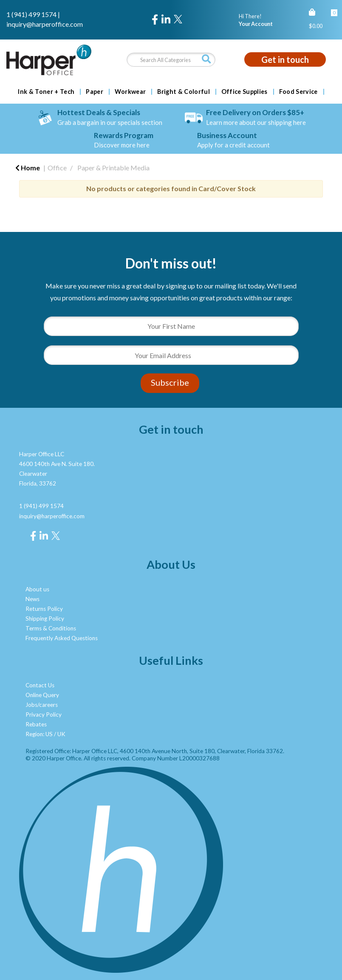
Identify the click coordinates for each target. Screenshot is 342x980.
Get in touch (285, 59)
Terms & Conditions (51, 628)
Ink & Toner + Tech (46, 92)
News (33, 599)
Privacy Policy (44, 715)
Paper (95, 92)
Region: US (39, 734)
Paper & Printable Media (113, 168)
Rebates (36, 724)
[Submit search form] (206, 59)
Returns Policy (44, 609)
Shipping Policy (45, 619)
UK (61, 734)
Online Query (42, 695)
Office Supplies (244, 92)
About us (37, 589)
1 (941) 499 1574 (31, 14)
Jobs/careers (42, 705)
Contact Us (40, 685)
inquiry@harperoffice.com (45, 24)
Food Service (298, 92)
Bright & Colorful (183, 92)
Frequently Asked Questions (62, 638)
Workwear (130, 92)
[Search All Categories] (171, 60)
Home (28, 168)
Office (57, 168)
